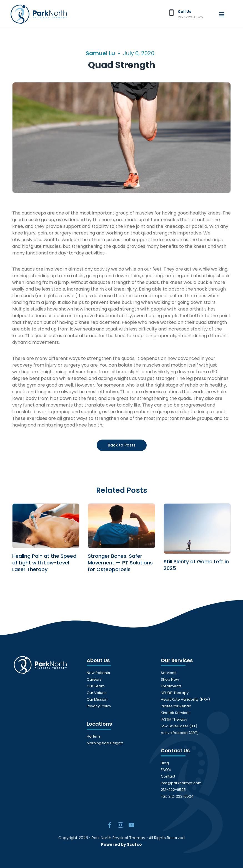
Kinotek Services (176, 713)
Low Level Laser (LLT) (179, 726)
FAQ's (166, 770)
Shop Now (170, 679)
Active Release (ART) (180, 733)
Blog (165, 763)
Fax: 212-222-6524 (177, 796)
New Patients (98, 673)
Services (169, 673)
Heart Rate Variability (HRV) (185, 699)
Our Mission (97, 699)
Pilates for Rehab (176, 706)
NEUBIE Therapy (175, 693)
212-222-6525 (173, 790)
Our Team (96, 686)
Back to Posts (122, 445)
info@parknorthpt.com (181, 783)
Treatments (171, 686)
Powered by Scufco (121, 844)
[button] (222, 14)
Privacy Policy (99, 706)
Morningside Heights (105, 743)
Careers (94, 679)
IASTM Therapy (174, 719)
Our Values (97, 693)
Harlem (93, 736)
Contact (168, 776)
